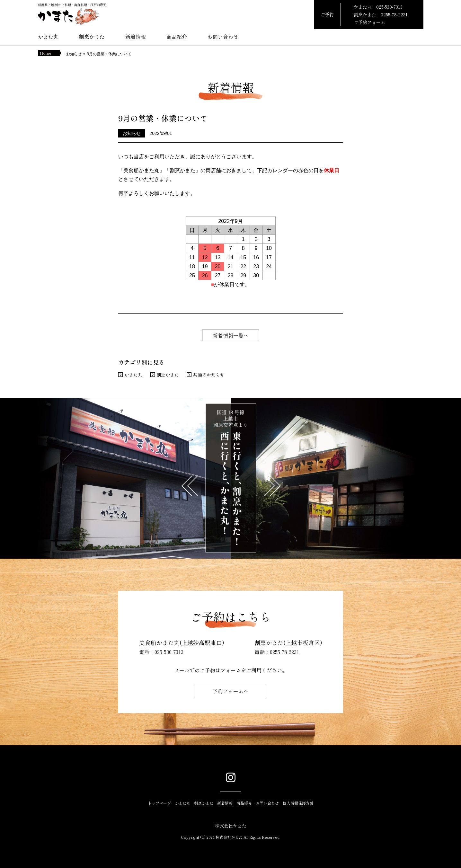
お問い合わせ (223, 37)
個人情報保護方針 (298, 803)
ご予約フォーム (369, 22)
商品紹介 (177, 37)
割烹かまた (92, 37)
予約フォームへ (231, 691)
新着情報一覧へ (231, 335)
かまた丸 (48, 37)
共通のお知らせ (209, 375)
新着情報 (136, 37)
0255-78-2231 (394, 14)
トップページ (159, 803)
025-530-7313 (389, 7)
